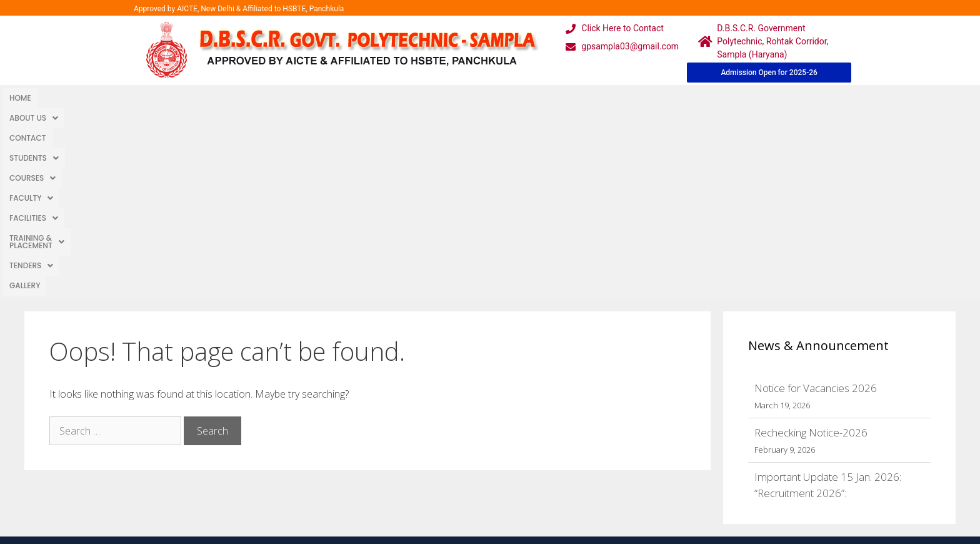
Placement (444, 480)
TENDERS (526, 98)
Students (178, 98)
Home (20, 98)
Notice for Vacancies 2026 (816, 200)
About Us (68, 98)
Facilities (356, 98)
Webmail (439, 405)
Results (437, 455)
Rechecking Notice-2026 (811, 245)
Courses (239, 98)
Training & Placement (442, 98)
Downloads (348, 455)
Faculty (296, 98)
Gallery (576, 98)
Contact (123, 98)
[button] (68, 98)
